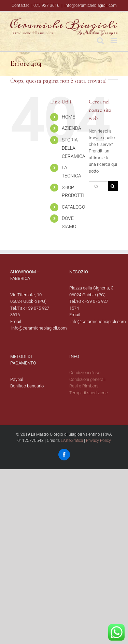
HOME (68, 117)
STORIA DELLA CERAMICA (74, 148)
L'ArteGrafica (72, 441)
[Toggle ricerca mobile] (100, 41)
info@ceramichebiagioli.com (91, 5)
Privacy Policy (98, 441)
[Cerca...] (98, 186)
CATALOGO (73, 207)
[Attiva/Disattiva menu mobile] (114, 41)
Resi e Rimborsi (84, 386)
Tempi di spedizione (89, 393)
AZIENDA (72, 128)
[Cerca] (113, 186)
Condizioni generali (87, 379)
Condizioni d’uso (85, 373)
